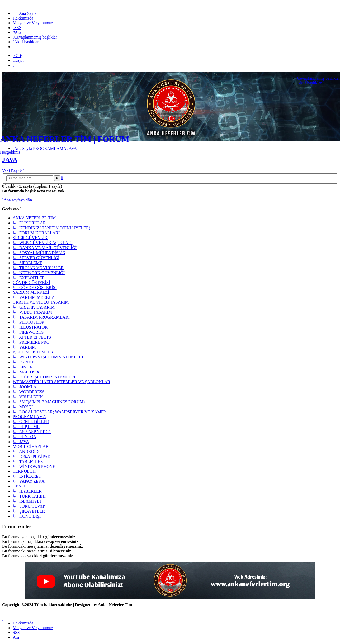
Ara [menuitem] (16, 637)
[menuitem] (25, 13)
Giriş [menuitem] (18, 56)
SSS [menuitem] (16, 633)
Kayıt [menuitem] (18, 60)
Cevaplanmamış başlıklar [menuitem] (319, 78)
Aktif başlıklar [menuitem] (310, 83)
